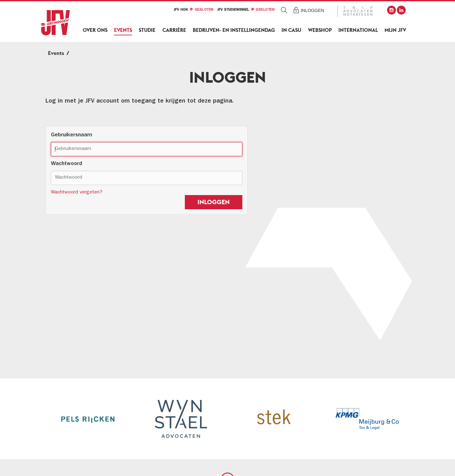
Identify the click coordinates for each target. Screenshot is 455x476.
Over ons (95, 30)
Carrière (174, 30)
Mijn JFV (395, 30)
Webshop (320, 30)
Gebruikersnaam (72, 135)
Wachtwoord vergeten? (77, 193)
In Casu (291, 30)
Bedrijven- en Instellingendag (234, 30)
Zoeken (284, 10)
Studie (147, 30)
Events (123, 30)
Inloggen (312, 10)
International (358, 30)
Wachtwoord (67, 164)
